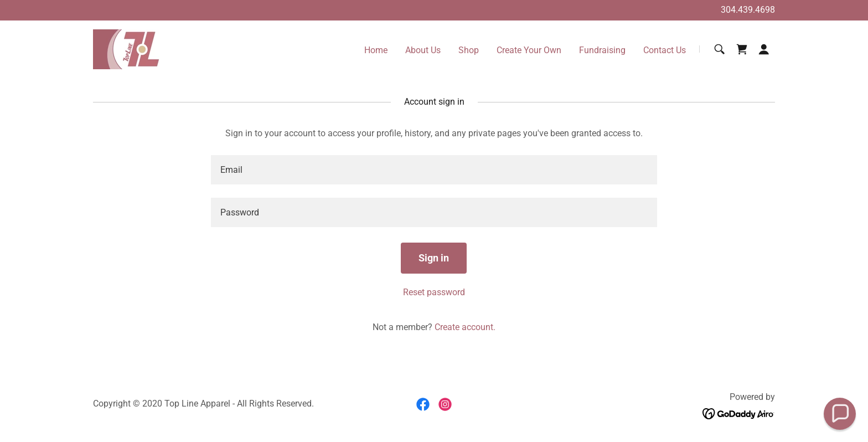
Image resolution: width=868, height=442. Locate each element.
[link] (127, 48)
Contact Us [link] (665, 50)
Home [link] (376, 50)
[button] (764, 49)
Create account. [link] (465, 327)
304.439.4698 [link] (748, 10)
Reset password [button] (434, 292)
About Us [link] (423, 50)
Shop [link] (469, 50)
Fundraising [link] (602, 50)
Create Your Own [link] (529, 50)
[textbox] (434, 170)
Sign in (434, 258)
